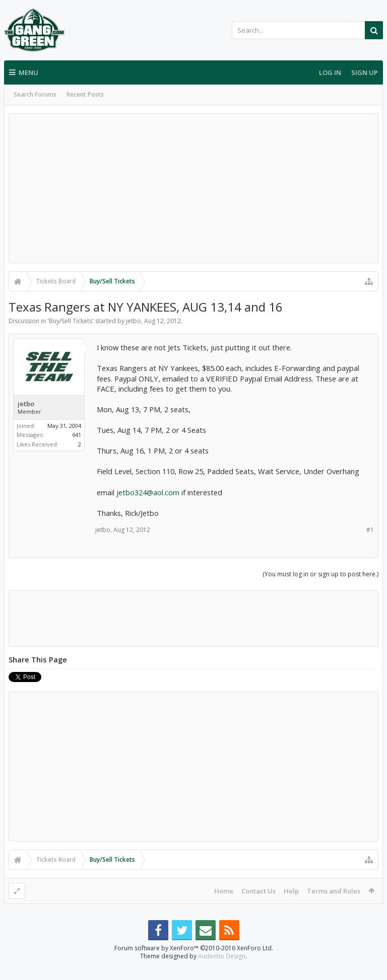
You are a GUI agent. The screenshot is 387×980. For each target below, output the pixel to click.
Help (291, 891)
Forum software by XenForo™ (194, 964)
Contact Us (259, 891)
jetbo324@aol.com (148, 492)
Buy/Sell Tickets (71, 321)
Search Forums (35, 94)
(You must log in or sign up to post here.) (320, 574)
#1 (370, 530)
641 (77, 435)
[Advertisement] (193, 188)
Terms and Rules (334, 891)
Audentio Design (222, 972)
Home (224, 891)
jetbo (134, 321)
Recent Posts (85, 94)
